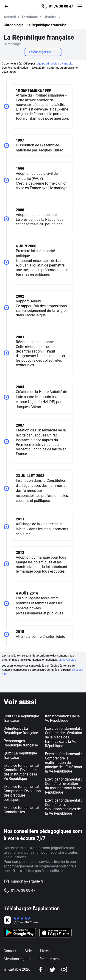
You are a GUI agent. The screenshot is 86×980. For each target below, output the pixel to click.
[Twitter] (52, 970)
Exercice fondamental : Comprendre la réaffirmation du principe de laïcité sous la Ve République (63, 763)
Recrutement (50, 959)
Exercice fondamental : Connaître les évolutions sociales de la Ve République (63, 807)
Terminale (30, 17)
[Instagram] (64, 970)
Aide (28, 951)
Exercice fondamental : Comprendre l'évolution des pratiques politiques (22, 793)
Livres (45, 951)
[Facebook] (41, 970)
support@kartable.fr (27, 881)
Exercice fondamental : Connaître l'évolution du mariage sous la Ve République (63, 786)
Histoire (50, 17)
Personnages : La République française (21, 743)
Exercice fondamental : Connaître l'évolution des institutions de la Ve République (22, 772)
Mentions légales (17, 959)
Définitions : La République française (21, 731)
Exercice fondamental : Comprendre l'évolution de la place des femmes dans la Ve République (64, 737)
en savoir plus (67, 660)
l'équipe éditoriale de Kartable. (54, 64)
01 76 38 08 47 (61, 6)
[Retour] (8, 6)
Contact (10, 951)
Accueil (10, 17)
